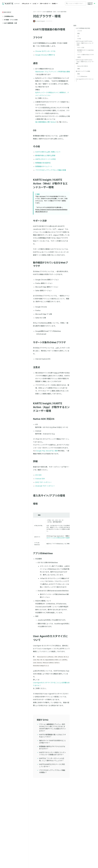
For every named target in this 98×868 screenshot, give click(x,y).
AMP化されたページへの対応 (46, 159)
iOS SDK (38, 475)
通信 (36, 63)
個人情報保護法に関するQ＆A (46, 122)
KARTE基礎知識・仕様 (10, 23)
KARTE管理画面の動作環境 (50, 29)
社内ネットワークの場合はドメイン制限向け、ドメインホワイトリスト (52, 94)
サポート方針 (41, 221)
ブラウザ (39, 38)
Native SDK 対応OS (45, 419)
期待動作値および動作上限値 (45, 156)
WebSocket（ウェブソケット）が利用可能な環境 (52, 72)
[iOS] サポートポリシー (43, 482)
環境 (36, 504)
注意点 (38, 367)
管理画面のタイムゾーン (44, 166)
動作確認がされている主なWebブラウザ (86, 51)
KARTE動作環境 (62, 12)
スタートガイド (45, 4)
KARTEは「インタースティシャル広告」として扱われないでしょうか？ (52, 759)
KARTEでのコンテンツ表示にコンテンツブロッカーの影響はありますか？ (52, 754)
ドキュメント (27, 4)
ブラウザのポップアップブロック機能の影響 (51, 170)
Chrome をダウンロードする (45, 51)
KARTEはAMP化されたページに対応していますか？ (52, 765)
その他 (55, 4)
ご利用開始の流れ (8, 16)
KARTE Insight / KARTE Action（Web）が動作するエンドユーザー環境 (50, 184)
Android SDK (40, 479)
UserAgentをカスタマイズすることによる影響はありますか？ (51, 684)
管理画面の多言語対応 (43, 163)
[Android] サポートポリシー (45, 486)
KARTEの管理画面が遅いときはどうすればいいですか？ (52, 736)
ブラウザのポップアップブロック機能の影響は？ (52, 771)
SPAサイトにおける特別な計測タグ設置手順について (61, 538)
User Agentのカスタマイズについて (85, 80)
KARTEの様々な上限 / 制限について (48, 152)
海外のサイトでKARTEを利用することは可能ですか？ (52, 742)
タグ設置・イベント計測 (10, 20)
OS (36, 130)
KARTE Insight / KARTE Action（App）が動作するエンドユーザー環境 (51, 407)
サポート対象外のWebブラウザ (50, 342)
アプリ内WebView (44, 553)
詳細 (36, 461)
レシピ (36, 4)
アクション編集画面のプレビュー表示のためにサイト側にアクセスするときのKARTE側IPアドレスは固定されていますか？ (52, 728)
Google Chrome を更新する (45, 55)
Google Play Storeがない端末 (47, 451)
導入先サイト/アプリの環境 (50, 496)
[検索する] (67, 3)
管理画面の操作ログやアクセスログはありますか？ (52, 748)
